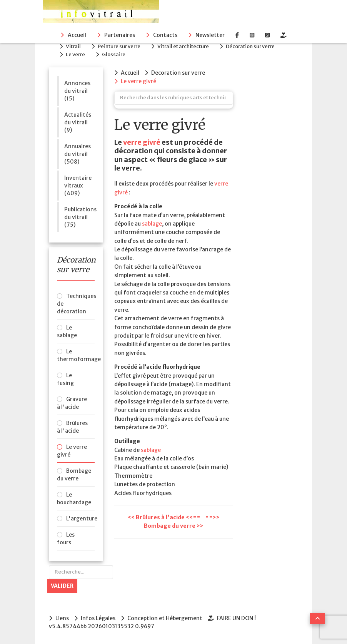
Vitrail (73, 46)
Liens (62, 618)
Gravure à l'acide (72, 403)
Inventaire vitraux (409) (78, 186)
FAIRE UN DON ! (236, 618)
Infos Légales (98, 618)
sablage (152, 224)
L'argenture (80, 519)
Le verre (75, 54)
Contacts (165, 35)
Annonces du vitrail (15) (77, 91)
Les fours (66, 539)
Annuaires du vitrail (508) (78, 154)
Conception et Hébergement (165, 618)
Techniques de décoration (76, 304)
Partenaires (120, 35)
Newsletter (210, 35)
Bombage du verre (74, 475)
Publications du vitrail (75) (79, 217)
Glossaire (114, 54)
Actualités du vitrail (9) (78, 122)
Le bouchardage (74, 498)
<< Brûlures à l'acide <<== (165, 517)
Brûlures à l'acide (72, 427)
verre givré (142, 142)
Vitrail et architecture (183, 46)
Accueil (77, 35)
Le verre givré (72, 451)
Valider (62, 586)
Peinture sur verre (119, 46)
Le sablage (67, 331)
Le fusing (65, 379)
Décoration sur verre (250, 46)
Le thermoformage (76, 355)
